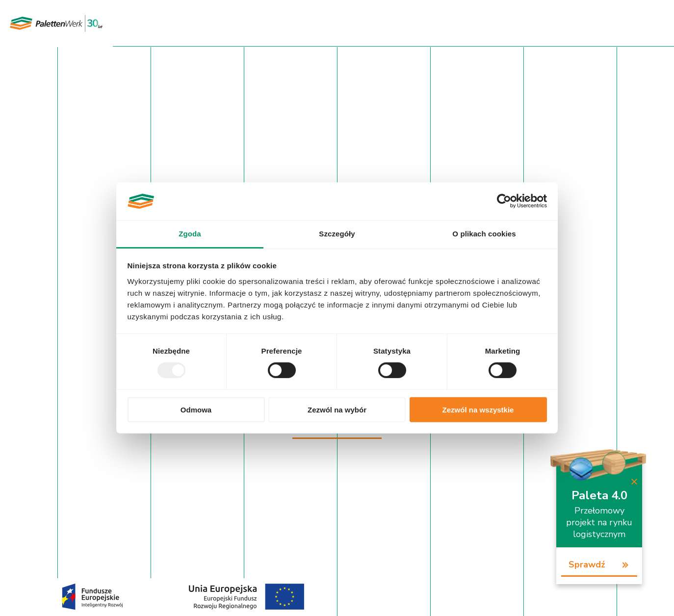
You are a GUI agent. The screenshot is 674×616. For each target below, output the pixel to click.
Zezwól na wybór (337, 409)
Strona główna (214, 23)
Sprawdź (587, 565)
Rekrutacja (504, 23)
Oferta (263, 23)
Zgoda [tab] (190, 234)
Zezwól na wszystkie (478, 409)
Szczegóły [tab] (337, 234)
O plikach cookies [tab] (484, 234)
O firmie (350, 23)
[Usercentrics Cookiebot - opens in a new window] (504, 201)
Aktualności (397, 23)
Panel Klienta (598, 23)
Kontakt (549, 23)
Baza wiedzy (451, 23)
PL (634, 24)
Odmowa (196, 409)
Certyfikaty (306, 23)
